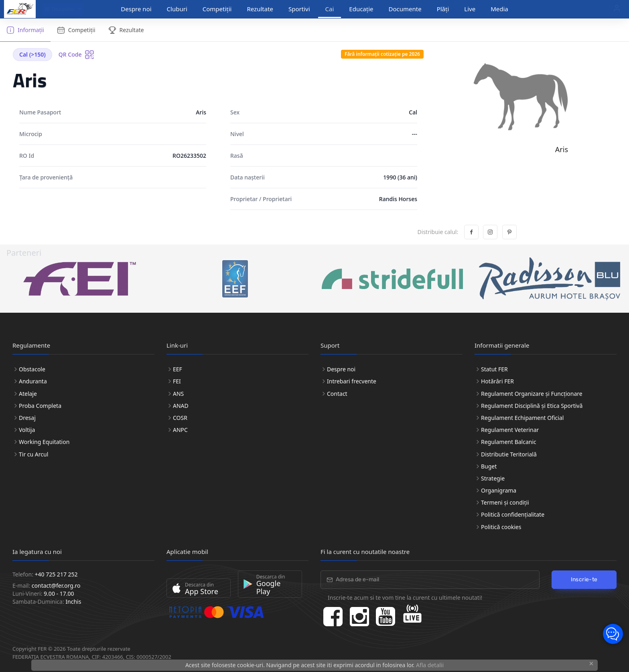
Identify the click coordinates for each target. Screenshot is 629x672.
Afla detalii (430, 665)
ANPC (180, 430)
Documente (405, 9)
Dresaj (27, 418)
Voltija (27, 430)
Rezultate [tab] (126, 30)
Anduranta (33, 381)
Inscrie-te (584, 579)
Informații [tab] (25, 30)
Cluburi (177, 9)
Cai (330, 9)
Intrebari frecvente (352, 381)
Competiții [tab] (76, 30)
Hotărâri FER (497, 381)
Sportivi (299, 9)
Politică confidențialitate (513, 514)
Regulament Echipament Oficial (522, 418)
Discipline (60, 9)
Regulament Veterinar (510, 430)
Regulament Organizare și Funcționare (532, 394)
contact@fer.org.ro (56, 585)
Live (470, 9)
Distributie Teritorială (509, 454)
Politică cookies (501, 527)
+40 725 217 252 (56, 574)
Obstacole (32, 369)
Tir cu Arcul (33, 454)
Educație (361, 9)
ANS (178, 394)
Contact (337, 394)
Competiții (217, 9)
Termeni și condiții (505, 502)
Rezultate (260, 9)
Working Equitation (44, 442)
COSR (180, 418)
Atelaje (28, 394)
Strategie (493, 478)
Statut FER (494, 369)
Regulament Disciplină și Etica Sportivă (532, 406)
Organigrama (499, 490)
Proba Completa (40, 406)
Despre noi (136, 9)
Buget (489, 466)
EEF (178, 369)
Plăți (443, 9)
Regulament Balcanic (509, 442)
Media (499, 9)
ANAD (181, 406)
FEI (177, 381)
